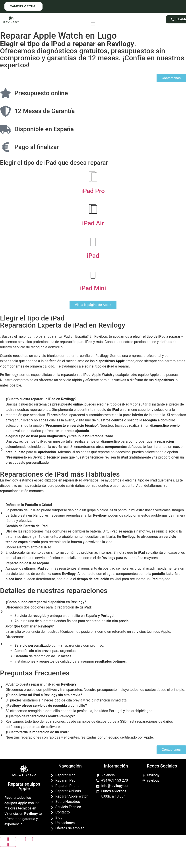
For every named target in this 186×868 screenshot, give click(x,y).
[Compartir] (12, 839)
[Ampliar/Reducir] (29, 839)
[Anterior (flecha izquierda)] (4, 845)
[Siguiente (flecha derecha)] (12, 845)
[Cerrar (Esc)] (4, 839)
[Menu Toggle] (93, 24)
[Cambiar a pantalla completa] (21, 839)
